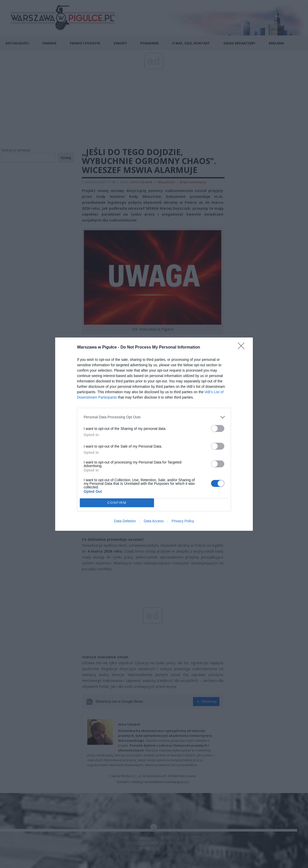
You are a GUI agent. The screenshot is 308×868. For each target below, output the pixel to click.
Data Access (154, 521)
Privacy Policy (183, 521)
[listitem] (154, 417)
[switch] (218, 428)
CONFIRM (117, 502)
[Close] (243, 348)
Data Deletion (125, 521)
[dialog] (154, 434)
